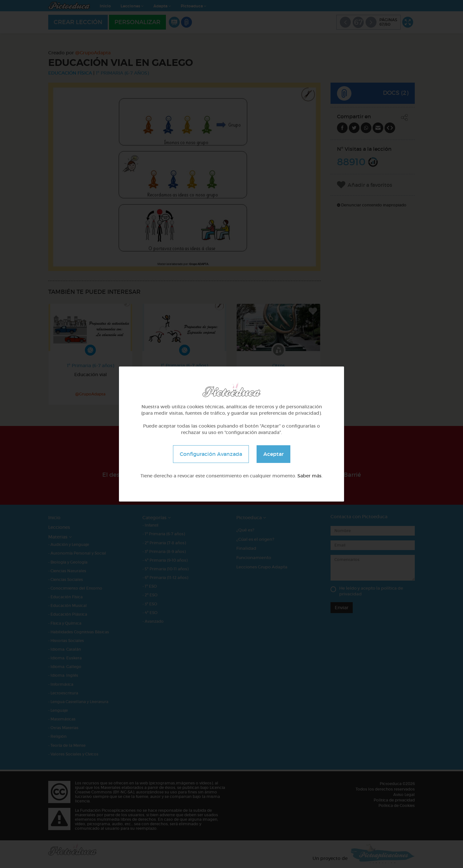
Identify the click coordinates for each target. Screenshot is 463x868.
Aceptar (273, 454)
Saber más (309, 476)
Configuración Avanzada (211, 454)
